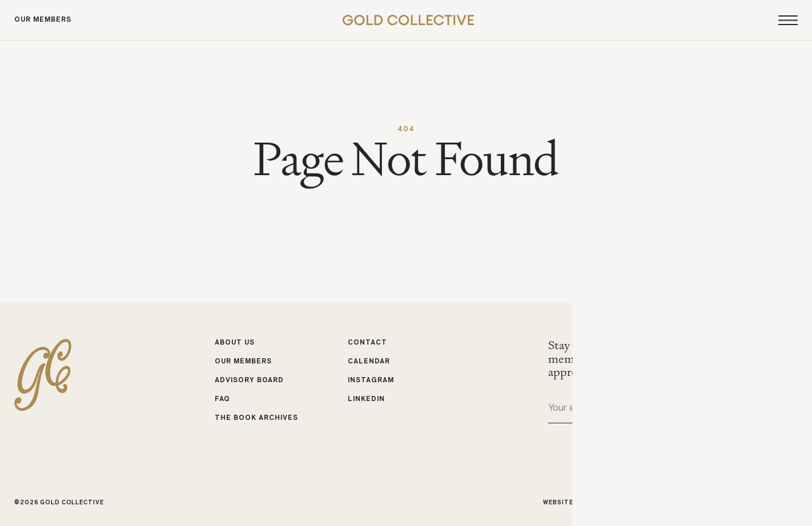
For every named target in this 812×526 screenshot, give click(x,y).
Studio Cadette (642, 502)
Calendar (369, 362)
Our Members (43, 20)
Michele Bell (774, 502)
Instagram (371, 381)
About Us (235, 343)
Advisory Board (250, 381)
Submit (789, 409)
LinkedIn (366, 399)
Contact (367, 343)
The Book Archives (257, 418)
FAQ (222, 399)
